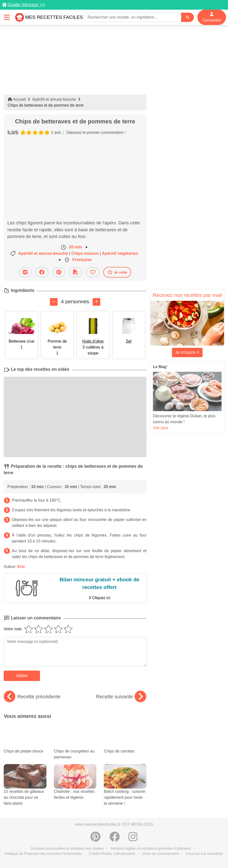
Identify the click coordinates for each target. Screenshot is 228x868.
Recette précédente (32, 697)
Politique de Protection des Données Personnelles (43, 854)
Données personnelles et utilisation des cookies (67, 848)
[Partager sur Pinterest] (59, 272)
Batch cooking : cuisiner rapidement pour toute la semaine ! (125, 790)
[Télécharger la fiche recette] (76, 272)
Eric (21, 567)
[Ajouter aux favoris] (93, 272)
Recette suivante (121, 697)
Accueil (17, 99)
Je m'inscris (187, 352)
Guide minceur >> (26, 5)
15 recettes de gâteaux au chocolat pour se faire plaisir (25, 790)
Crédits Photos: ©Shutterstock (112, 854)
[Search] (187, 17)
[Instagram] (133, 839)
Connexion (212, 17)
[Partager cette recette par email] (25, 272)
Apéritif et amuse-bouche (54, 99)
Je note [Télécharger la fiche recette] (117, 272)
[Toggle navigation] (7, 17)
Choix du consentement (160, 854)
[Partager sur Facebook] (42, 272)
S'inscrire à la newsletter (204, 854)
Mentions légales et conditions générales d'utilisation (151, 848)
